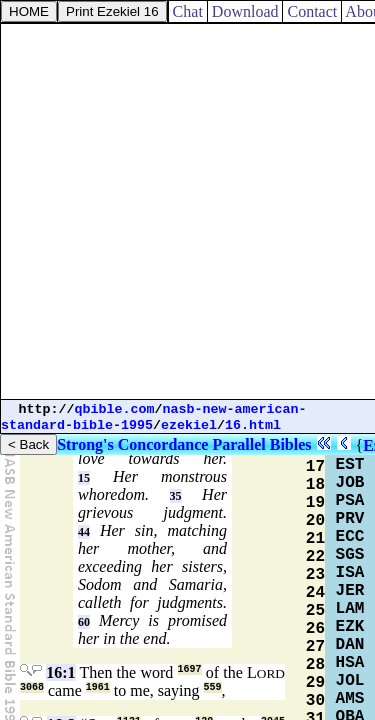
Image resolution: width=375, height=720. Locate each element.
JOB (350, 483)
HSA (350, 663)
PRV (350, 519)
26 (315, 629)
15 (84, 478)
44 (84, 532)
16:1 (60, 672)
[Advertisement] (187, 211)
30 (315, 701)
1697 (190, 669)
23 (315, 575)
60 (84, 622)
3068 (32, 687)
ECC (350, 537)
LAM (350, 609)
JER (350, 591)
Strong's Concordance (132, 444)
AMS (350, 699)
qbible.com (115, 409)
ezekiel (189, 425)
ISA (350, 573)
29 (315, 683)
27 (315, 647)
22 (315, 557)
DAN (350, 645)
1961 (98, 687)
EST (350, 465)
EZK (350, 627)
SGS (350, 555)
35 (176, 496)
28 (315, 665)
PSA (350, 501)
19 (315, 503)
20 (315, 521)
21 (315, 539)
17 (315, 467)
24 (315, 593)
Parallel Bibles (261, 444)
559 (213, 687)
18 (315, 485)
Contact (312, 11)
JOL (350, 681)
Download (245, 11)
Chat (188, 11)
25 (315, 611)
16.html (253, 425)
